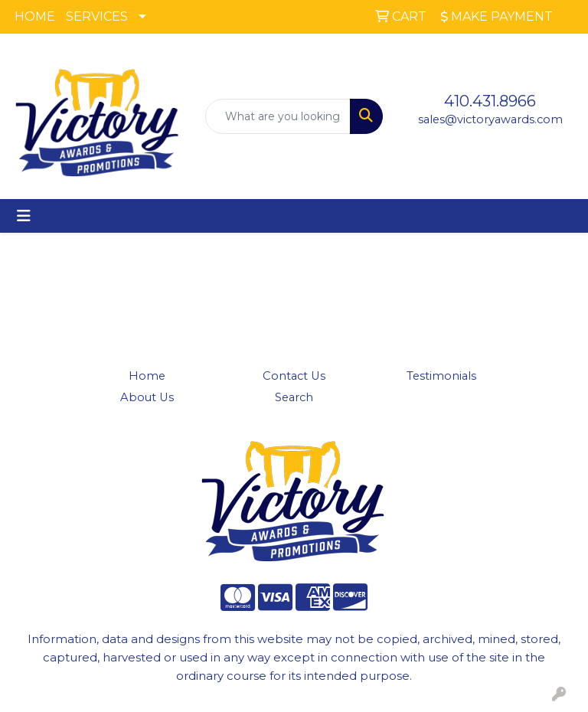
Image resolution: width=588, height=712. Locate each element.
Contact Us (294, 376)
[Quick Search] (278, 116)
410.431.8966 (490, 101)
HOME (35, 16)
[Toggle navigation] (24, 216)
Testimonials (441, 376)
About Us (147, 397)
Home (147, 376)
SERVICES (97, 16)
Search (294, 397)
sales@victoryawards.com (490, 119)
